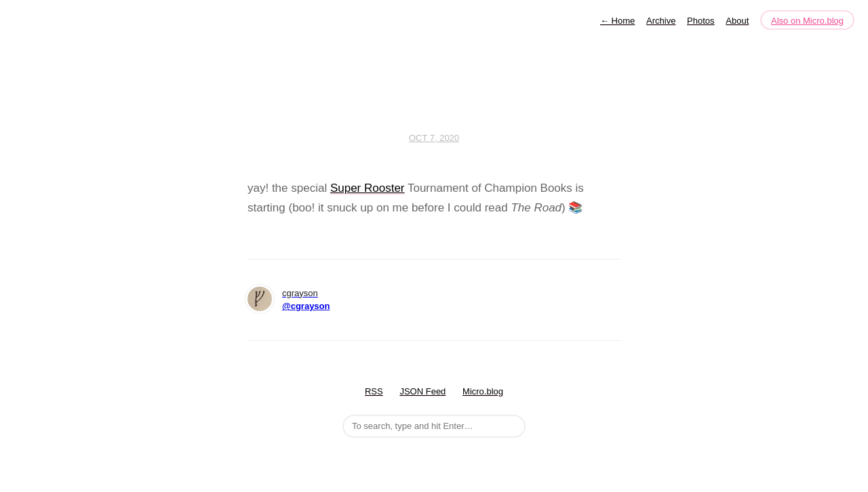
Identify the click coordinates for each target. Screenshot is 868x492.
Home (617, 21)
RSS (374, 391)
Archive (661, 21)
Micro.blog (483, 391)
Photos (701, 21)
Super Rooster (368, 188)
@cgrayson (306, 306)
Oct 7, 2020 (434, 138)
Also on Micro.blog (807, 21)
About (737, 21)
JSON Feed (422, 391)
